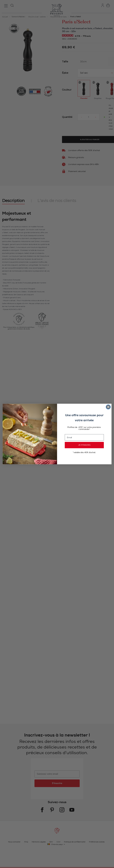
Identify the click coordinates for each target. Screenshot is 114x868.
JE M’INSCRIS (84, 445)
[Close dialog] (108, 407)
